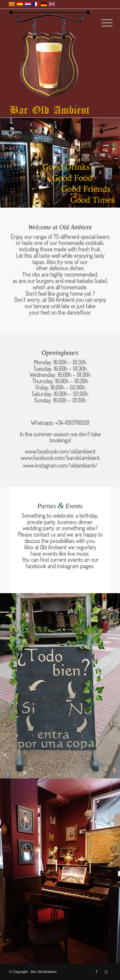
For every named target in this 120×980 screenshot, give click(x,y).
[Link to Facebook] (97, 972)
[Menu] (102, 23)
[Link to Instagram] (106, 972)
